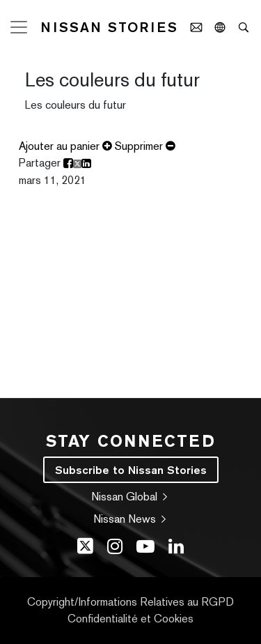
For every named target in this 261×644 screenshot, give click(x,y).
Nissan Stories (109, 27)
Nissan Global (130, 497)
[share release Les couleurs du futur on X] (77, 164)
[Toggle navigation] (19, 27)
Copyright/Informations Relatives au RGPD (130, 602)
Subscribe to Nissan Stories (131, 470)
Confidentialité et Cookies (130, 619)
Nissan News (131, 519)
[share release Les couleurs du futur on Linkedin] (86, 164)
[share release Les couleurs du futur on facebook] (68, 164)
